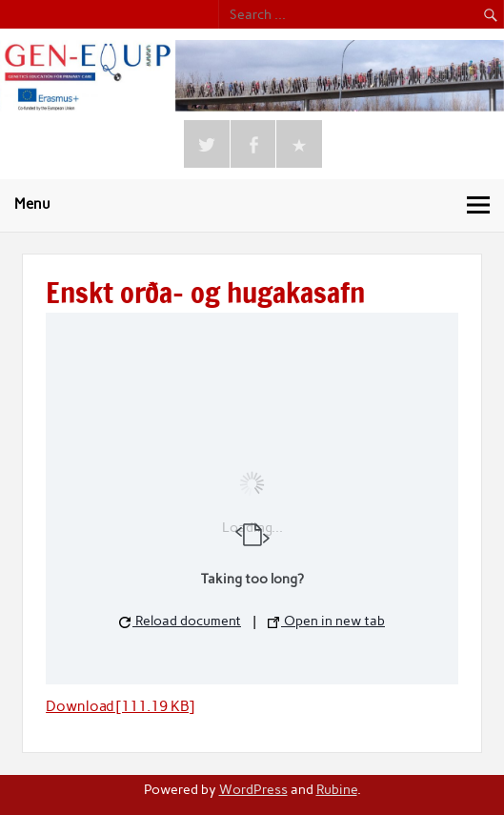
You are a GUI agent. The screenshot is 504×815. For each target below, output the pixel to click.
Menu (32, 204)
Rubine (337, 789)
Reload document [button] (180, 621)
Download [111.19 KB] (120, 706)
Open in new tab (326, 621)
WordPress (253, 789)
